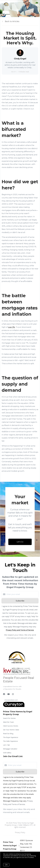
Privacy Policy (20, 832)
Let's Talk (6, 745)
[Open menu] (37, 4)
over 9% (12, 327)
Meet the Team (8, 722)
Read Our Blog (8, 734)
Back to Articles (12, 21)
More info (6, 859)
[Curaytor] (14, 706)
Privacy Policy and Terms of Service (20, 630)
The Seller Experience (10, 741)
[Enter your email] (22, 594)
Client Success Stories (11, 726)
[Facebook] (4, 694)
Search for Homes (9, 718)
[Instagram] (13, 694)
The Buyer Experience (11, 737)
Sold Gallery (7, 753)
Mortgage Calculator (10, 749)
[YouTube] (9, 694)
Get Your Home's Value (11, 730)
